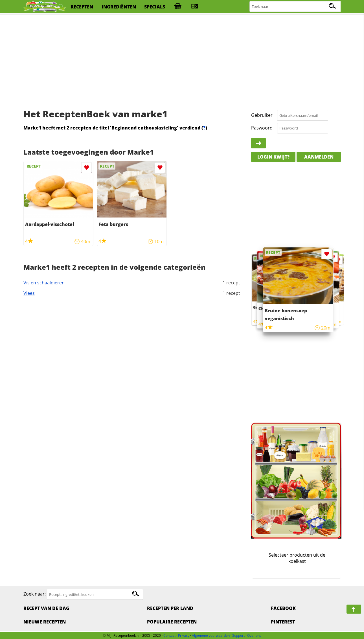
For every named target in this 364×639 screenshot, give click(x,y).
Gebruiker (262, 115)
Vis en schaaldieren (44, 283)
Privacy (184, 635)
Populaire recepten (172, 622)
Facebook (283, 608)
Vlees (29, 293)
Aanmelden (319, 157)
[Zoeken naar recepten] (295, 7)
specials (155, 7)
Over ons (254, 635)
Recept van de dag (46, 608)
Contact (169, 635)
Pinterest (283, 622)
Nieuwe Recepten (45, 622)
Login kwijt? (273, 157)
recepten (82, 7)
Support (238, 635)
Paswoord (262, 128)
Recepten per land (170, 608)
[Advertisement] (182, 59)
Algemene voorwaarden (211, 635)
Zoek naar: (35, 594)
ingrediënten (119, 7)
